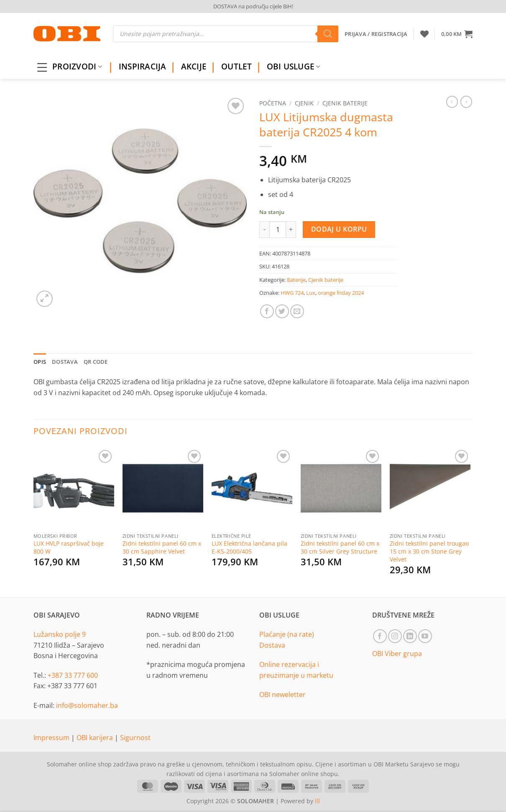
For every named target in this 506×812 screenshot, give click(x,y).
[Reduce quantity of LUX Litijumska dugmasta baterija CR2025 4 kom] (264, 230)
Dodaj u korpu (339, 229)
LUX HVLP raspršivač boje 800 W (69, 548)
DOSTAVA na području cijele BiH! (253, 6)
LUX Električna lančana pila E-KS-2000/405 (249, 548)
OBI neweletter (282, 695)
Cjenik (304, 103)
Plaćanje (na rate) (287, 634)
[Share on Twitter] (282, 311)
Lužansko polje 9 (60, 634)
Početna (273, 103)
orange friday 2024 (341, 293)
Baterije (296, 280)
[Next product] (452, 102)
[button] (457, 34)
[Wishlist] (424, 34)
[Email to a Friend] (297, 311)
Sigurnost (135, 738)
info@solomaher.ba (87, 705)
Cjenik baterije (345, 103)
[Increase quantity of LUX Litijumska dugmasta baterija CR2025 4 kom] (291, 230)
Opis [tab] (40, 362)
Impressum (52, 738)
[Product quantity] (278, 230)
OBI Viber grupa (397, 654)
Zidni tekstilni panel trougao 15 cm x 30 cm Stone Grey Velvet (429, 551)
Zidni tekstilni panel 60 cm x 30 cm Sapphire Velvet (162, 548)
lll (317, 801)
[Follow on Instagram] (395, 636)
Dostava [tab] (65, 362)
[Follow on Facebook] (380, 636)
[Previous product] (466, 102)
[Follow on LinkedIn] (410, 636)
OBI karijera (96, 738)
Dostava (272, 645)
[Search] (328, 34)
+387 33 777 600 (73, 675)
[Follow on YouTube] (425, 636)
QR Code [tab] (96, 362)
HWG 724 (292, 293)
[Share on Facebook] (267, 311)
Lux (311, 293)
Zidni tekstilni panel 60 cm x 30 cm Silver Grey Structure (340, 548)
